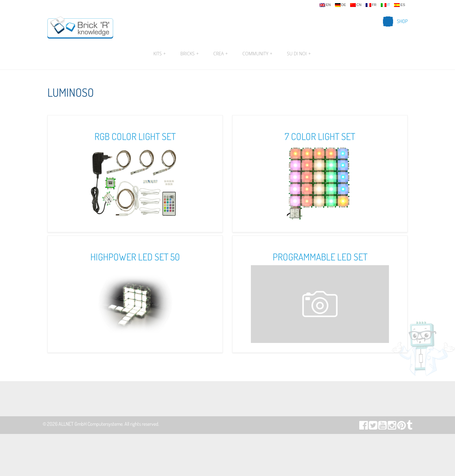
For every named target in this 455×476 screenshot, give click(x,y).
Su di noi (298, 54)
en (325, 5)
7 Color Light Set (320, 136)
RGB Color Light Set (135, 136)
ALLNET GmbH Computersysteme (91, 424)
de (340, 5)
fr (371, 5)
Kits (160, 54)
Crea (221, 54)
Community (257, 54)
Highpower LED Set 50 (135, 257)
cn (356, 5)
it (385, 5)
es (400, 5)
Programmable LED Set (320, 257)
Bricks (190, 54)
